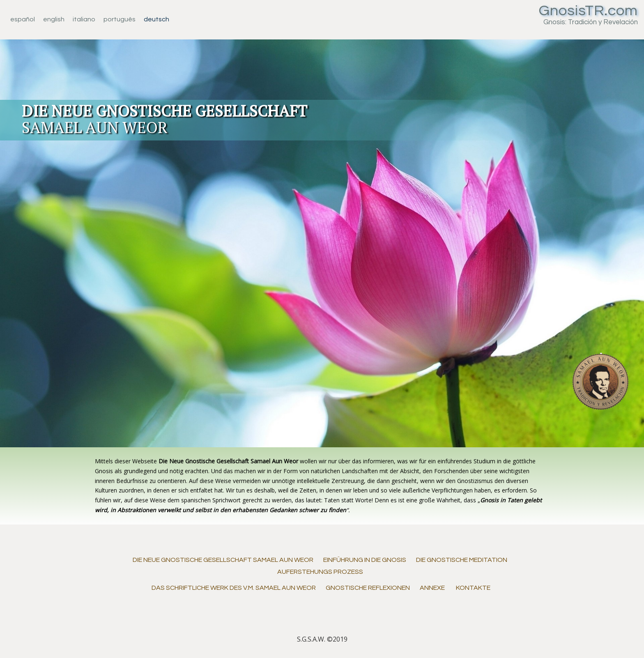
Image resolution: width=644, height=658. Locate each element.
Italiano (84, 19)
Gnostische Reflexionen (368, 588)
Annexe (432, 588)
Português (120, 19)
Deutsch (156, 19)
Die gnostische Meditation (462, 560)
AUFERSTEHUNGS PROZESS (320, 572)
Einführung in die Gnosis (365, 560)
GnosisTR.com (588, 11)
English (54, 19)
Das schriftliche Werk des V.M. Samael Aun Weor (234, 588)
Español (23, 19)
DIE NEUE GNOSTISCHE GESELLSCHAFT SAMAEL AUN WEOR (223, 560)
